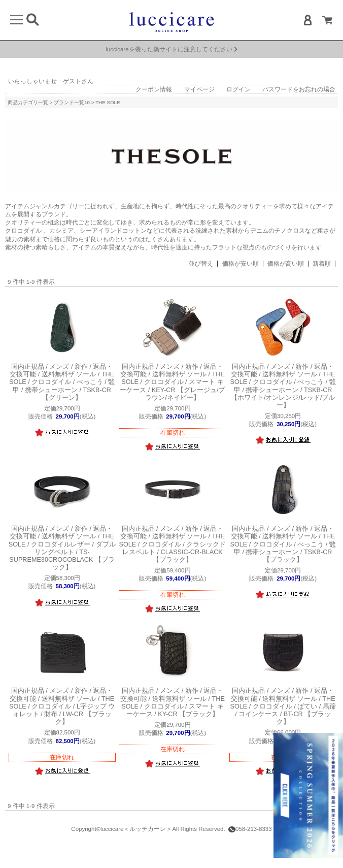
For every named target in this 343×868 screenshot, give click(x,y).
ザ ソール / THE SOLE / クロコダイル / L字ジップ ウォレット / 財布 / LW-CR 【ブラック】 (62, 706)
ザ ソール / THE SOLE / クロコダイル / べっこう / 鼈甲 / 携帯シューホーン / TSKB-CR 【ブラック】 (283, 544)
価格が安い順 (241, 264)
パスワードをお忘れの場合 (299, 89)
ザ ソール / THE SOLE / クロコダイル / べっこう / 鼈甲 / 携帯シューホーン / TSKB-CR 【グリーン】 (62, 382)
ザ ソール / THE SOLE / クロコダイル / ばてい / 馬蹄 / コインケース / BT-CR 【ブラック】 (283, 706)
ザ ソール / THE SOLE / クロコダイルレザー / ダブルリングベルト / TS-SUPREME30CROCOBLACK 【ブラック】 (62, 548)
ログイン (238, 89)
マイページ (199, 89)
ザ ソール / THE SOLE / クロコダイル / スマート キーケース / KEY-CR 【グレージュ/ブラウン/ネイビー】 (172, 382)
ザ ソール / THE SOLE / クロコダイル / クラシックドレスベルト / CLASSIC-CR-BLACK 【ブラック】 (173, 544)
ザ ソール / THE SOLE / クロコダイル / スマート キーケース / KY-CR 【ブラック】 (173, 702)
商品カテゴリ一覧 (28, 102)
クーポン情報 (154, 89)
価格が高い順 (286, 264)
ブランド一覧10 (72, 102)
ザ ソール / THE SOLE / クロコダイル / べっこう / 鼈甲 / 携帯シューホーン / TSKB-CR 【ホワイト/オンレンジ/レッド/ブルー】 (283, 386)
